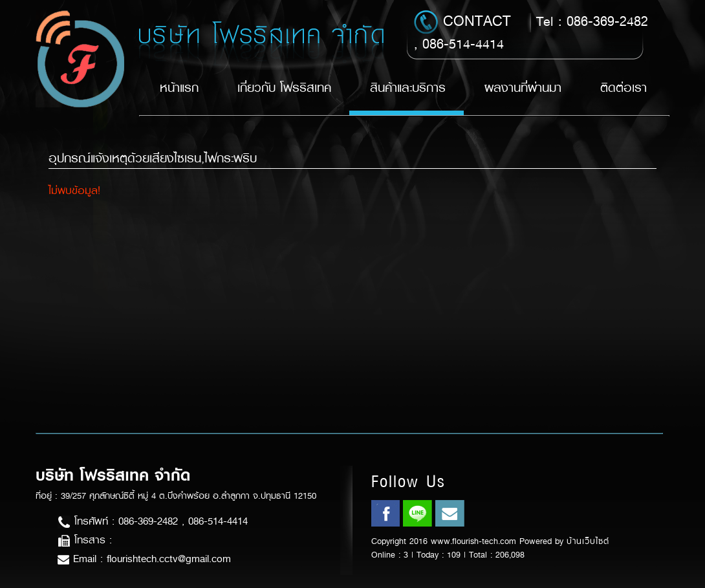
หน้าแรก (179, 88)
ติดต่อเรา (624, 88)
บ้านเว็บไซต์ (588, 541)
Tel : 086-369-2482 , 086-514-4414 (531, 32)
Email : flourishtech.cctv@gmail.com (144, 559)
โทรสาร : (85, 540)
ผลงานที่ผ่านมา (523, 88)
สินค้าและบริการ (408, 88)
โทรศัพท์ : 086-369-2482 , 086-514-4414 (153, 521)
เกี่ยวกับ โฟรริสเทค (284, 88)
